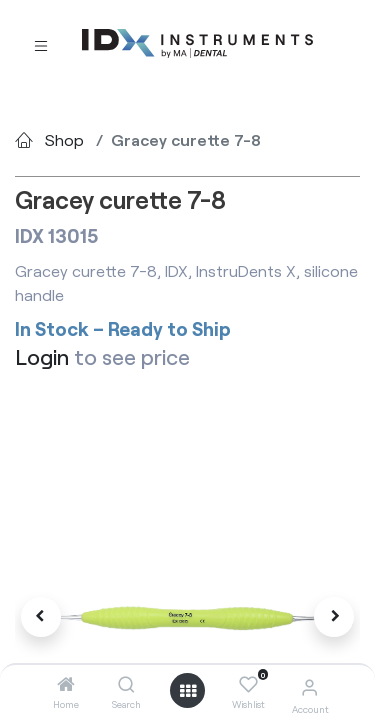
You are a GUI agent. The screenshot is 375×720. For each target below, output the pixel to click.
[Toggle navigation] (41, 44)
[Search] (126, 684)
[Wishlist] (248, 685)
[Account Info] (309, 686)
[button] (41, 617)
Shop (64, 139)
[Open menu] (188, 691)
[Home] (66, 684)
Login (42, 356)
